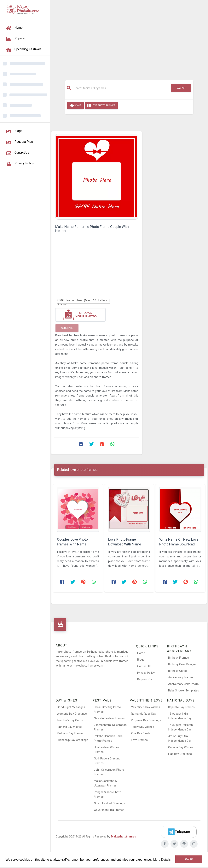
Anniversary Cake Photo (183, 684)
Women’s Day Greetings (72, 714)
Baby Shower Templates (184, 690)
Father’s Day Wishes (70, 727)
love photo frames (101, 106)
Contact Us (144, 666)
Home (75, 106)
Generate (67, 328)
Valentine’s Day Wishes (146, 707)
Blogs (141, 660)
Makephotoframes (123, 837)
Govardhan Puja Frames (109, 810)
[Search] (121, 88)
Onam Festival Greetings (109, 803)
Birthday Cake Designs (182, 664)
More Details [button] (162, 860)
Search (181, 88)
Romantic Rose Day (144, 714)
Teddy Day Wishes (143, 727)
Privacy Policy (146, 673)
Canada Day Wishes (181, 747)
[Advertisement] (129, 38)
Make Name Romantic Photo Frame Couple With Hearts (92, 229)
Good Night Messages (71, 707)
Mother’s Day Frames (70, 733)
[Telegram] (179, 832)
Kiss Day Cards (141, 733)
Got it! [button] (189, 859)
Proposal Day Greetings (146, 720)
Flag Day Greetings (180, 754)
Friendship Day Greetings (72, 740)
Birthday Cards (177, 671)
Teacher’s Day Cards (70, 720)
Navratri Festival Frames (109, 718)
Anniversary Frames (181, 677)
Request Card (146, 679)
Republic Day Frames (181, 707)
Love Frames (139, 740)
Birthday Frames (179, 658)
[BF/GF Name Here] (83, 300)
